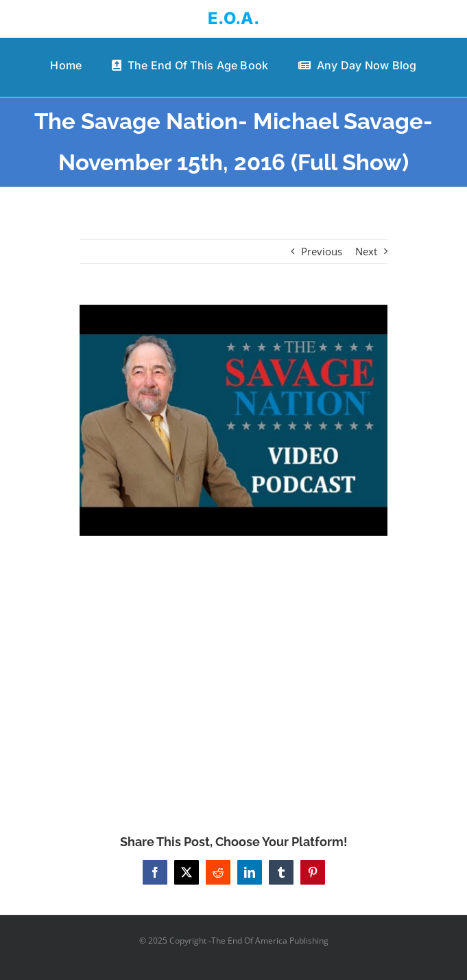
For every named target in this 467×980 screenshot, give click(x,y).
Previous (322, 251)
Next (366, 251)
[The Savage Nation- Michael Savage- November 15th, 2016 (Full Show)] (233, 420)
